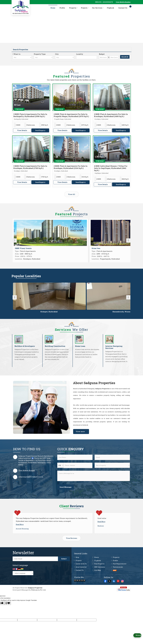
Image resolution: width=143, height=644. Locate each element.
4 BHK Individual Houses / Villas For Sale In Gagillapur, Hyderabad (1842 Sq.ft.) (111, 168)
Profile (62, 8)
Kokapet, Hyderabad (48, 314)
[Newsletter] (35, 572)
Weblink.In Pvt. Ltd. (39, 603)
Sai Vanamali (21, 248)
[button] (123, 2)
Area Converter (81, 580)
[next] (128, 242)
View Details (22, 130)
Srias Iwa (79, 248)
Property (74, 8)
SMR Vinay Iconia (53, 248)
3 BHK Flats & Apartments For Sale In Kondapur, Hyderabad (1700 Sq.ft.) (30, 167)
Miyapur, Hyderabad (24, 314)
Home (53, 8)
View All (72, 194)
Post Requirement (120, 577)
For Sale (19, 109)
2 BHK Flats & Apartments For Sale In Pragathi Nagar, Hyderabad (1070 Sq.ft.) (71, 115)
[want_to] (22, 57)
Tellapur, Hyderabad (95, 314)
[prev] (15, 242)
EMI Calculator (100, 580)
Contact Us (123, 8)
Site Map (98, 583)
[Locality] (87, 57)
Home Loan (80, 350)
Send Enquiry (40, 130)
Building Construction (55, 350)
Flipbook (110, 8)
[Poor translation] (8, 616)
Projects (85, 8)
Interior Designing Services (114, 351)
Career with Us (81, 577)
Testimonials (118, 580)
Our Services (98, 8)
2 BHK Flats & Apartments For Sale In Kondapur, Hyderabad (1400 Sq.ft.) (111, 115)
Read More (20, 532)
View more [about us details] (80, 436)
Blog (77, 570)
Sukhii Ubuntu (111, 248)
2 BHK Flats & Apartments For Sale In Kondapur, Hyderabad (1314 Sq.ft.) (71, 167)
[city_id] (65, 57)
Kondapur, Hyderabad (119, 314)
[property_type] (43, 57)
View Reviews (71, 551)
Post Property (99, 577)
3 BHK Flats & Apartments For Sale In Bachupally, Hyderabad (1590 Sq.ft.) (30, 115)
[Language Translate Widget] (23, 586)
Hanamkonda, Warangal (72, 314)
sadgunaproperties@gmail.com (31, 481)
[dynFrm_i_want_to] (112, 470)
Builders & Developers (25, 350)
